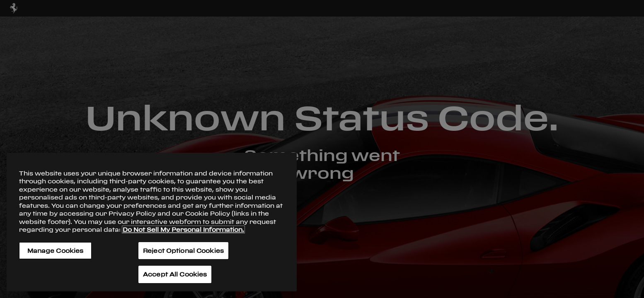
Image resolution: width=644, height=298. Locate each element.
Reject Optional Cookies (183, 251)
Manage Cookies (56, 251)
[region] (152, 222)
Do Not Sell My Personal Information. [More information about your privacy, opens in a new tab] (183, 230)
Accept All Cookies (175, 274)
